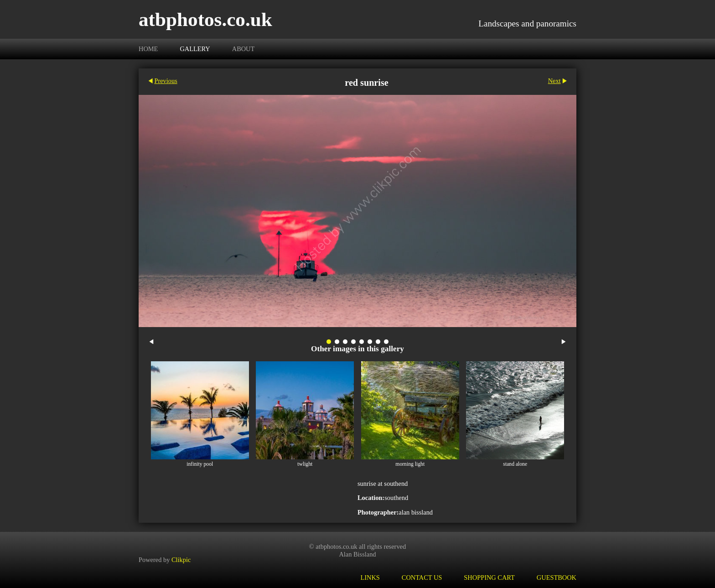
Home (148, 49)
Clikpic (181, 560)
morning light (410, 464)
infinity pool (200, 464)
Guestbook (557, 578)
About (244, 49)
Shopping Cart (489, 578)
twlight (305, 464)
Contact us (422, 578)
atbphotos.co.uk (205, 19)
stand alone (515, 464)
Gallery (195, 49)
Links (370, 578)
